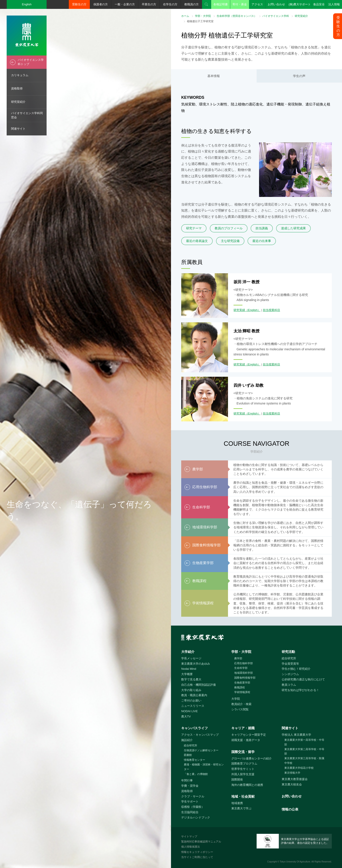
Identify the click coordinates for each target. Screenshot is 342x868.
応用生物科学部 (244, 663)
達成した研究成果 (293, 228)
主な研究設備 (230, 241)
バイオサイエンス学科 (276, 16)
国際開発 (237, 780)
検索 (206, 4)
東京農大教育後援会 (295, 779)
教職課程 (240, 688)
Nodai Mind (189, 669)
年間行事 (187, 780)
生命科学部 (241, 668)
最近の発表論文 (197, 241)
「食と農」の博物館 (196, 774)
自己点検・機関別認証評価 (199, 685)
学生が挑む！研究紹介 (296, 669)
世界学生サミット (243, 769)
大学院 (236, 699)
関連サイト (18, 129)
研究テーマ (194, 228)
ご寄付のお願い (191, 701)
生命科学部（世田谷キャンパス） (237, 16)
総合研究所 (289, 658)
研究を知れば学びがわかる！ (300, 690)
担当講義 (262, 228)
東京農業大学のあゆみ (196, 664)
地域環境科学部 (244, 673)
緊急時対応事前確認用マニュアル (201, 842)
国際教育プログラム (244, 764)
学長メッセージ (191, 658)
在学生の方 (170, 4)
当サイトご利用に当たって (197, 857)
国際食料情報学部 (245, 678)
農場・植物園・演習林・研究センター (204, 767)
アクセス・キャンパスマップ (200, 735)
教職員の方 (192, 4)
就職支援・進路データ (246, 740)
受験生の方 (79, 4)
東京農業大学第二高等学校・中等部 (304, 752)
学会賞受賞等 (290, 664)
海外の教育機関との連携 (247, 785)
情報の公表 (290, 809)
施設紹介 (187, 740)
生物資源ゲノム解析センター (201, 750)
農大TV (186, 716)
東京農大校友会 (292, 784)
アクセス (257, 4)
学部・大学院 (203, 16)
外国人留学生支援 (243, 774)
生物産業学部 (242, 683)
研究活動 (288, 652)
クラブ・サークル (193, 796)
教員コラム (289, 685)
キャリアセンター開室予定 (249, 735)
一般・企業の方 (125, 4)
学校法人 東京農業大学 (297, 735)
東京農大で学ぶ (241, 808)
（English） (253, 310)
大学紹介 (188, 652)
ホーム (185, 16)
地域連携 (237, 803)
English (27, 4)
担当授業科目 (271, 310)
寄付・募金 (240, 4)
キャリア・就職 (243, 728)
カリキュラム (20, 75)
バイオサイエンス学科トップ (31, 62)
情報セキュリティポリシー (197, 852)
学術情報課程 (242, 692)
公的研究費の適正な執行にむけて (303, 679)
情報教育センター (195, 760)
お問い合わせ (276, 4)
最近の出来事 (262, 241)
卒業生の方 (149, 4)
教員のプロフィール (229, 228)
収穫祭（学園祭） (193, 807)
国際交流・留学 (243, 752)
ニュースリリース (193, 706)
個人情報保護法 (191, 847)
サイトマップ (189, 836)
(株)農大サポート (300, 4)
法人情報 (334, 4)
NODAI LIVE (189, 711)
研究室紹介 (18, 102)
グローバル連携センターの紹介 (252, 758)
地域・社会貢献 (243, 796)
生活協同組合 (190, 812)
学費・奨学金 (190, 786)
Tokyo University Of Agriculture (295, 862)
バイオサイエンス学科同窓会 (27, 115)
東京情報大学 (292, 773)
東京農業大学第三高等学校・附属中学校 (304, 761)
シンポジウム (290, 674)
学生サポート (190, 802)
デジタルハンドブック (196, 817)
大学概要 (187, 674)
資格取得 (17, 88)
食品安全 (319, 4)
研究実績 (239, 310)
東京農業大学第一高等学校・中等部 (304, 742)
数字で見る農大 (191, 679)
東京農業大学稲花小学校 (299, 768)
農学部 (238, 658)
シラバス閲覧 (240, 709)
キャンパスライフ (195, 728)
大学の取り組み (191, 690)
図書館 (188, 755)
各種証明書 (221, 4)
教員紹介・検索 (241, 704)
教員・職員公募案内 (194, 695)
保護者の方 (101, 4)
